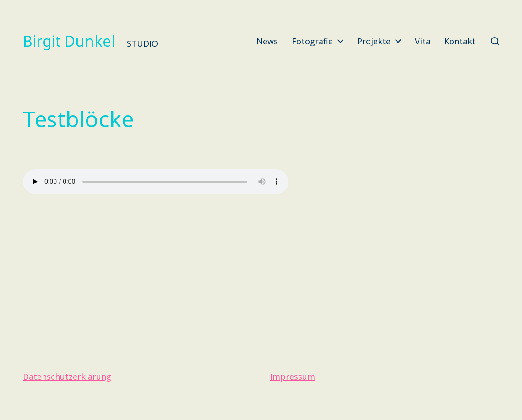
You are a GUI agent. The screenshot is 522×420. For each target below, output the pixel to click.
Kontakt (460, 41)
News (267, 41)
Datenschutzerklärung (67, 377)
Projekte (374, 41)
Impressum (293, 377)
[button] (495, 41)
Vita (423, 41)
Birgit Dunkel (69, 41)
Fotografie (312, 41)
